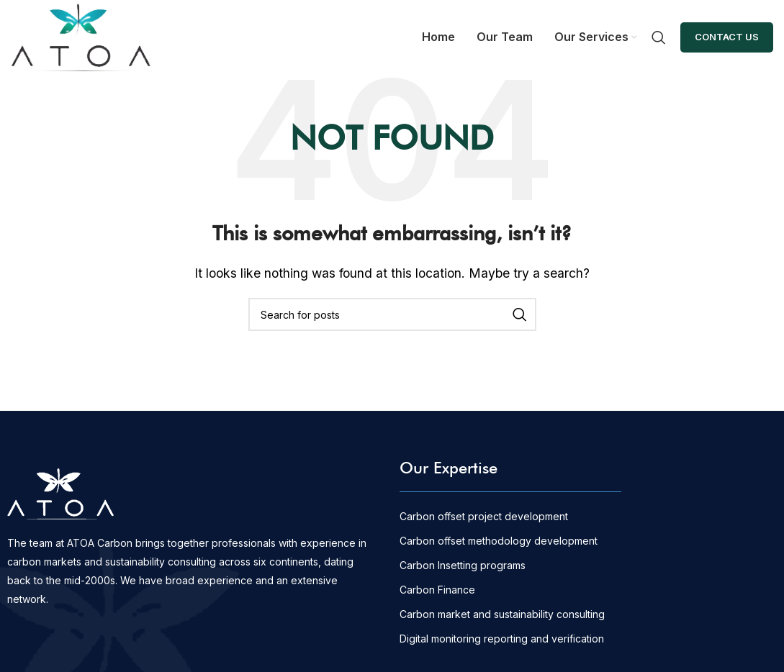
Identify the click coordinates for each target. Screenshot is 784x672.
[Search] (659, 37)
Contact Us (727, 37)
